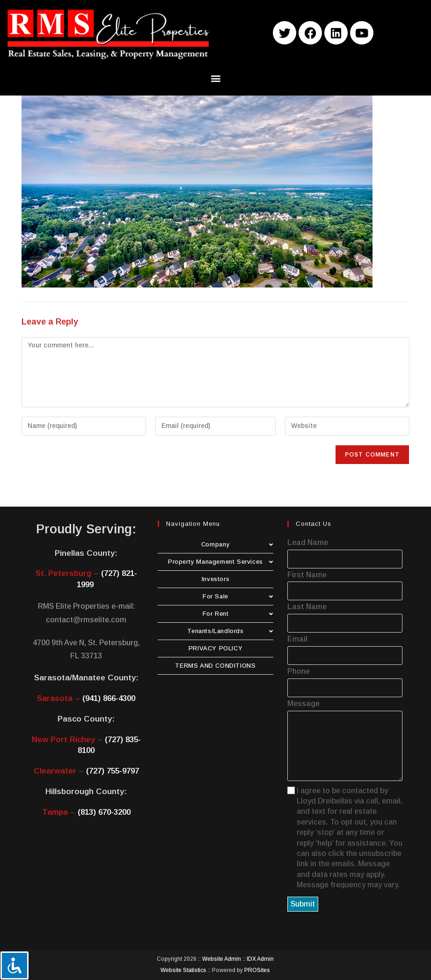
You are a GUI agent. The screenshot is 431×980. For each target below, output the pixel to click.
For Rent (238, 614)
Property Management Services (221, 562)
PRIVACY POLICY (215, 648)
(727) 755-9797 (113, 771)
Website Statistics (183, 970)
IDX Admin (260, 959)
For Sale (238, 596)
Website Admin (222, 959)
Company (237, 544)
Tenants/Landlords (230, 631)
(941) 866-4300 (109, 698)
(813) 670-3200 (104, 812)
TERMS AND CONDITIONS (215, 666)
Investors (215, 579)
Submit (303, 904)
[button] (215, 78)
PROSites (257, 970)
